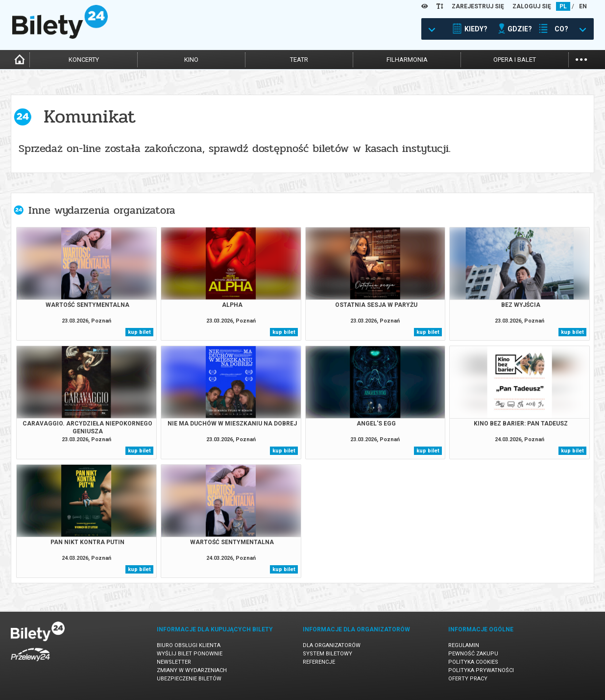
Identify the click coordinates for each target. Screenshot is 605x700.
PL (563, 6)
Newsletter (174, 662)
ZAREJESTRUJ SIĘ (478, 6)
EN (583, 6)
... (581, 59)
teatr (299, 60)
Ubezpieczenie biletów (189, 679)
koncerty (84, 60)
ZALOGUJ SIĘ (532, 6)
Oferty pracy (468, 679)
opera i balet (515, 60)
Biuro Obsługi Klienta (189, 645)
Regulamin (464, 645)
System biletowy (327, 654)
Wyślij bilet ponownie (190, 654)
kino (191, 60)
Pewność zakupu (473, 654)
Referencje (319, 662)
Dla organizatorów (332, 645)
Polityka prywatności (481, 670)
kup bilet (139, 332)
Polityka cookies (473, 662)
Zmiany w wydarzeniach (192, 670)
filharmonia (407, 60)
